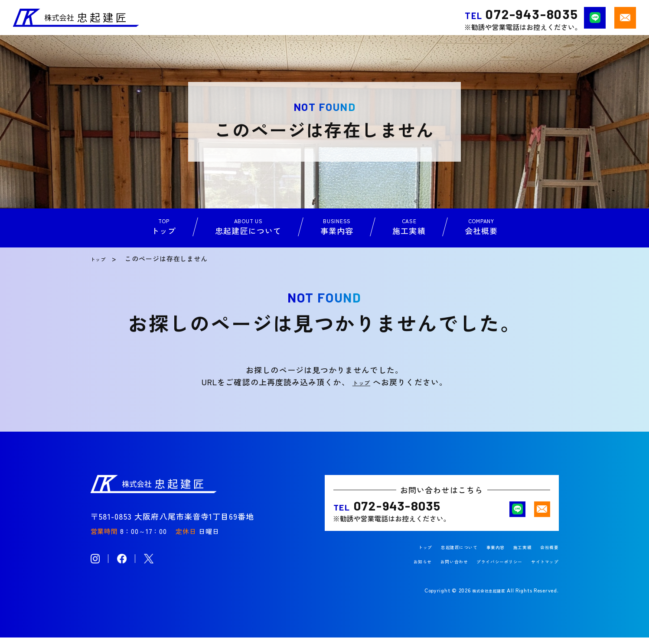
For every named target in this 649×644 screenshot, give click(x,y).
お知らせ (389, 568)
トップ (101, 259)
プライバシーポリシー (484, 568)
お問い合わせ (428, 568)
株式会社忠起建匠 (483, 597)
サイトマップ (541, 568)
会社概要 (546, 554)
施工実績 (514, 554)
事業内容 (481, 554)
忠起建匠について (437, 554)
